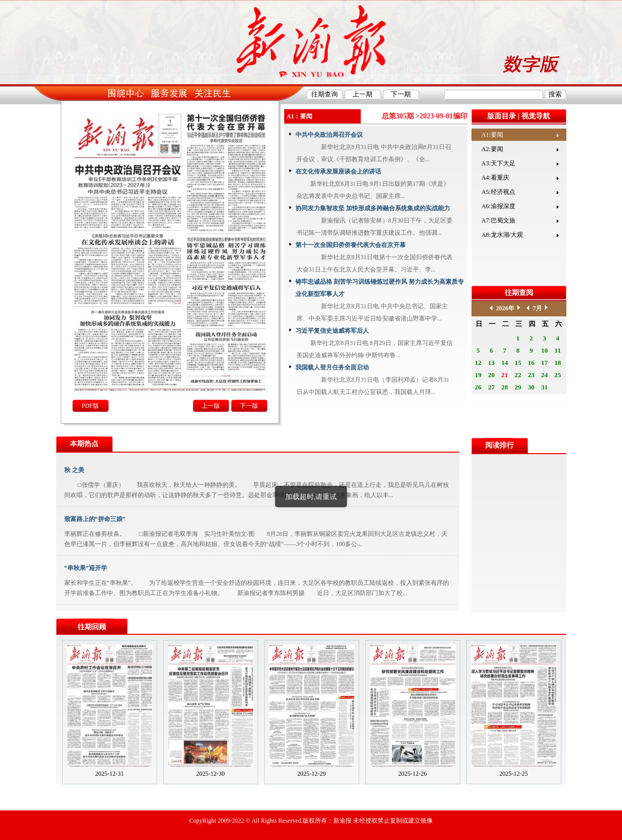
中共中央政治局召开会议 (329, 135)
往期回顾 (92, 627)
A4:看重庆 (495, 178)
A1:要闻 (492, 135)
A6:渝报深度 (499, 206)
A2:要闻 (492, 149)
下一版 (249, 406)
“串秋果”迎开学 (86, 568)
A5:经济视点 (499, 192)
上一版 (211, 406)
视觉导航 (536, 116)
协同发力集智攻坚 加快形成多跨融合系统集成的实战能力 (373, 208)
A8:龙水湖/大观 (502, 235)
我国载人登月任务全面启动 (332, 367)
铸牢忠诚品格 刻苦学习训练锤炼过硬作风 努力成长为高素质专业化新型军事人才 (380, 288)
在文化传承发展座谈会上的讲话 (338, 171)
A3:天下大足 (499, 163)
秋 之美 (74, 470)
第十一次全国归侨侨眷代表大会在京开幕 (351, 245)
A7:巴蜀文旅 (499, 220)
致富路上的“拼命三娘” (95, 519)
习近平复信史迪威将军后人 (332, 331)
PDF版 (90, 406)
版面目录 (502, 116)
